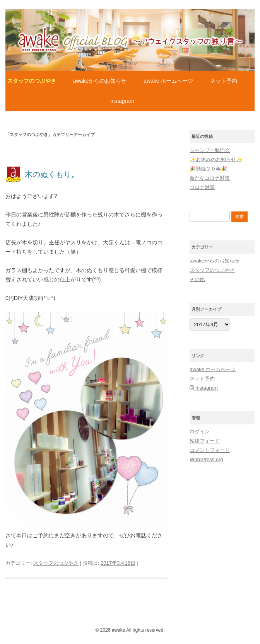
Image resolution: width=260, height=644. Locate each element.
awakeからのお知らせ (100, 81)
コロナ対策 (202, 187)
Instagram (122, 101)
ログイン (200, 432)
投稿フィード (205, 441)
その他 (197, 279)
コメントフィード (210, 450)
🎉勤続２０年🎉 (208, 169)
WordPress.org (206, 459)
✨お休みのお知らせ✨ (216, 159)
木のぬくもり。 (52, 174)
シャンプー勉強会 (210, 150)
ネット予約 (224, 81)
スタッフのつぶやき (32, 81)
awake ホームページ (168, 81)
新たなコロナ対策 (210, 178)
